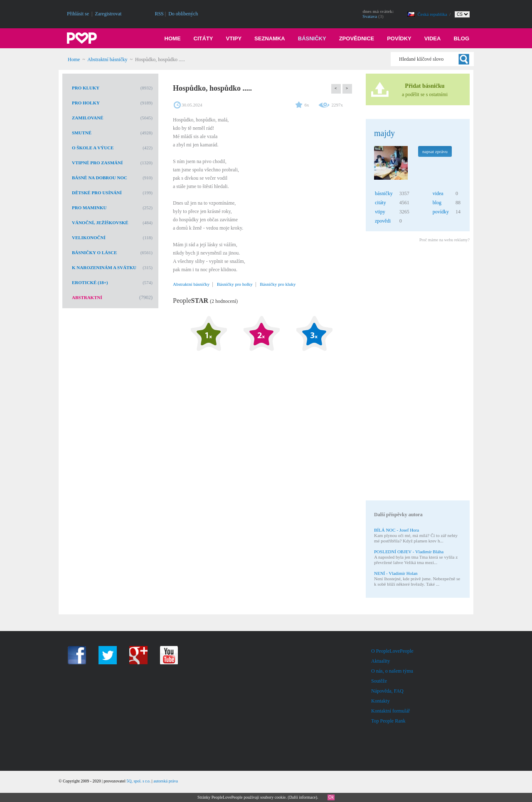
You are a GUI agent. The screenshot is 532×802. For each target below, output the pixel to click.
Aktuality (381, 661)
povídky (441, 212)
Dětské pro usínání (97, 193)
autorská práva (166, 781)
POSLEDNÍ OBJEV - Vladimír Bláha (409, 552)
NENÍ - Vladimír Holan (396, 573)
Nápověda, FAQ (387, 691)
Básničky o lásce (94, 252)
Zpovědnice (357, 38)
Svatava (370, 16)
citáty (381, 203)
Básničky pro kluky (278, 284)
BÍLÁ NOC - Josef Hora (397, 530)
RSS (159, 14)
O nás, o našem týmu (392, 671)
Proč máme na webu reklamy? (445, 240)
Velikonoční (89, 238)
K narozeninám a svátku (104, 267)
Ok (331, 797)
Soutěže (379, 681)
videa (438, 193)
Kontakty (381, 701)
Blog (461, 38)
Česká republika (433, 14)
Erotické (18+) (90, 282)
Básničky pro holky (235, 284)
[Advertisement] (417, 373)
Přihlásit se (78, 14)
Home (173, 38)
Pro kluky (86, 88)
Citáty (203, 38)
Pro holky (86, 103)
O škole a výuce (93, 148)
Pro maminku (89, 208)
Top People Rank (388, 721)
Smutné (82, 133)
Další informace (303, 797)
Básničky (312, 38)
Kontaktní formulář (390, 711)
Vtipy (234, 38)
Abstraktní (87, 297)
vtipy (380, 212)
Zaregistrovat (108, 14)
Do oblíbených (183, 14)
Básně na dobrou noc (100, 178)
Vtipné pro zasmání (97, 163)
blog (437, 203)
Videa (433, 38)
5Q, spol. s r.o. (138, 781)
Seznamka (270, 38)
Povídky (399, 38)
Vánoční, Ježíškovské (100, 223)
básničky (384, 193)
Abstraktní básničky (107, 59)
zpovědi (383, 221)
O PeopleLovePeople (392, 651)
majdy (384, 133)
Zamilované (88, 118)
